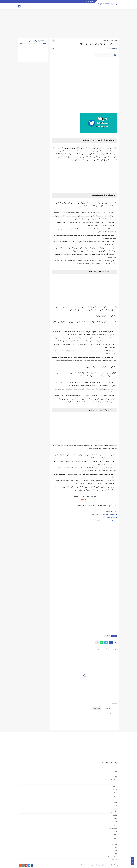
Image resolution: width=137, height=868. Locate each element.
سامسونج (114, 812)
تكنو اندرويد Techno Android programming (101, 4)
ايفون (115, 793)
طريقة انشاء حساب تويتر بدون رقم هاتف (105, 515)
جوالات (115, 802)
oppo (116, 847)
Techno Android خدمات (110, 857)
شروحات (105, 41)
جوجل (115, 805)
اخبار (116, 776)
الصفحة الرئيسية (90, 1)
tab (116, 854)
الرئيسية (114, 41)
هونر (116, 841)
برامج (115, 796)
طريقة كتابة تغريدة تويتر (110, 518)
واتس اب (114, 844)
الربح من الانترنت (112, 780)
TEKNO (115, 860)
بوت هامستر (113, 799)
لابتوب (115, 825)
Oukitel (115, 850)
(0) (54, 49)
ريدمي (115, 809)
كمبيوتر (115, 822)
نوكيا (116, 835)
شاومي (115, 815)
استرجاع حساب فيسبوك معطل (107, 521)
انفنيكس (115, 789)
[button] (111, 642)
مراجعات (114, 831)
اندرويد (115, 786)
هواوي (115, 838)
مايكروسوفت (113, 828)
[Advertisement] (68, 23)
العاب (115, 783)
